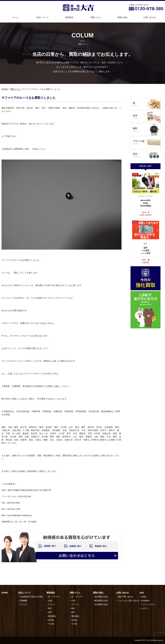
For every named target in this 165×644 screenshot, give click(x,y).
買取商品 (69, 17)
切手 (50, 612)
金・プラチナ (54, 597)
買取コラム (96, 17)
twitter (144, 597)
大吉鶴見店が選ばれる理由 (31, 597)
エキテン (145, 608)
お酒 (50, 601)
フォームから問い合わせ (128, 601)
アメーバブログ (148, 604)
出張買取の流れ (101, 604)
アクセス (23, 604)
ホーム (15, 17)
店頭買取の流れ (101, 597)
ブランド (52, 604)
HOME (5, 89)
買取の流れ (123, 17)
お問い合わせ (150, 17)
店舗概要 (23, 601)
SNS (142, 593)
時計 (50, 608)
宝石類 (51, 620)
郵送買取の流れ (101, 601)
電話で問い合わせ (126, 597)
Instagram (145, 601)
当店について (42, 17)
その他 (51, 624)
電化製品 (52, 616)
